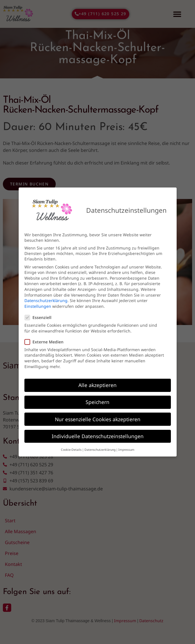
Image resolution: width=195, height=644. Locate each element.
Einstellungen (38, 305)
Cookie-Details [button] (71, 448)
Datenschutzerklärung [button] (100, 448)
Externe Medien (46, 341)
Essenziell (40, 316)
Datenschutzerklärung (46, 299)
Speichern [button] (97, 401)
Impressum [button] (126, 448)
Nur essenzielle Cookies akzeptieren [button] (98, 418)
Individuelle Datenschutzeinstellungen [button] (98, 435)
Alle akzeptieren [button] (97, 384)
